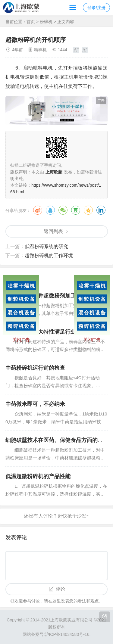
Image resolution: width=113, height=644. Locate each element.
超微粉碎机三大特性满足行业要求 (46, 332)
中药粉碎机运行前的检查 (35, 368)
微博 (38, 210)
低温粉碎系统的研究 (46, 246)
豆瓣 (76, 210)
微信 (63, 210)
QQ (50, 210)
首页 (31, 22)
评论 (61, 589)
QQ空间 (88, 210)
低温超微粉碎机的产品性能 (38, 476)
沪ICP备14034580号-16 (67, 634)
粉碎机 (46, 22)
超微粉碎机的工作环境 (49, 255)
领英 (101, 210)
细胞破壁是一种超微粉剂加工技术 (46, 296)
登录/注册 (96, 8)
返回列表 (53, 231)
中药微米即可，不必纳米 (35, 404)
